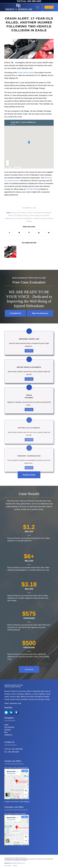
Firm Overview (9, 727)
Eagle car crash (19, 213)
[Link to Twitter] (49, 7)
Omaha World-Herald (25, 73)
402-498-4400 (31, 189)
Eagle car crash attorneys (39, 213)
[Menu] (37, 7)
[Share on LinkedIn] (39, 233)
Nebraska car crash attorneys (19, 218)
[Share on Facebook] (9, 233)
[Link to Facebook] (46, 7)
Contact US (8, 735)
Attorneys (8, 730)
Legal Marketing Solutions (10, 858)
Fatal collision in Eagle (19, 216)
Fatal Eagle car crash (40, 216)
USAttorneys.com (22, 858)
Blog (6, 732)
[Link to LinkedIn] (52, 7)
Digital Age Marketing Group (18, 863)
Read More (8, 707)
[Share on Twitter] (19, 233)
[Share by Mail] (49, 233)
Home (6, 725)
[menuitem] (8, 866)
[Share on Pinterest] (29, 233)
